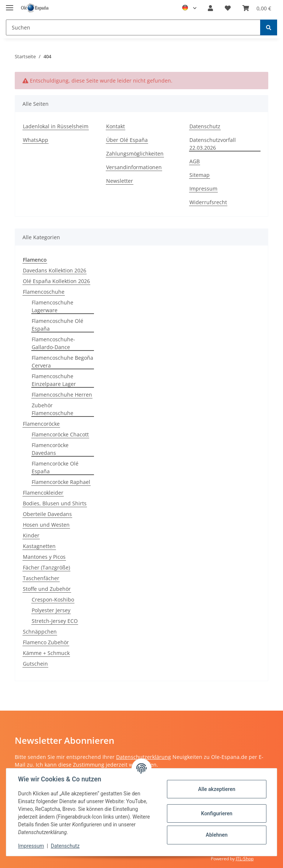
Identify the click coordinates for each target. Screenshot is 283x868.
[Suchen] (133, 27)
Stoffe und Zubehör (47, 589)
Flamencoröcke (41, 424)
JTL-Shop (245, 859)
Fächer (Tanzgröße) (46, 567)
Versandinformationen (134, 167)
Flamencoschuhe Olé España (57, 325)
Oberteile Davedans (47, 514)
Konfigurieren (216, 813)
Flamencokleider (43, 493)
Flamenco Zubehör (46, 642)
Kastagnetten (39, 546)
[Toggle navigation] (10, 5)
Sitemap (200, 175)
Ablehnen (216, 835)
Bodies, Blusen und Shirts (55, 503)
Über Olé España (127, 140)
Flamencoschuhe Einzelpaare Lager (54, 380)
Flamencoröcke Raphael (61, 482)
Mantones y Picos (44, 557)
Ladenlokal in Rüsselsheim (56, 126)
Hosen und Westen (46, 525)
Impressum (203, 189)
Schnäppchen (40, 632)
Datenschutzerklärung (144, 757)
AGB (195, 161)
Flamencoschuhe (44, 292)
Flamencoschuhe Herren (62, 395)
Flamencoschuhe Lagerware (53, 306)
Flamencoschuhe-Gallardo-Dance (53, 343)
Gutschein (35, 664)
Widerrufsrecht (208, 202)
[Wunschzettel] (228, 8)
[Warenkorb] (257, 8)
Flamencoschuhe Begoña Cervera (62, 362)
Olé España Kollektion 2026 (56, 281)
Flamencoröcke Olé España (55, 467)
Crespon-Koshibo (53, 599)
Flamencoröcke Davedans (50, 449)
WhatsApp (36, 140)
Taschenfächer (41, 578)
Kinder (31, 535)
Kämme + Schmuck (46, 653)
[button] (210, 8)
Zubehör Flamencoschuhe (53, 409)
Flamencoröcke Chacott (60, 434)
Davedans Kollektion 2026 (55, 270)
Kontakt (116, 126)
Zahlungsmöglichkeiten (135, 154)
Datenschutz (205, 126)
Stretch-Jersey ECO (55, 621)
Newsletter (120, 181)
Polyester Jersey (51, 610)
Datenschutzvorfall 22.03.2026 (213, 144)
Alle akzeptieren (216, 789)
